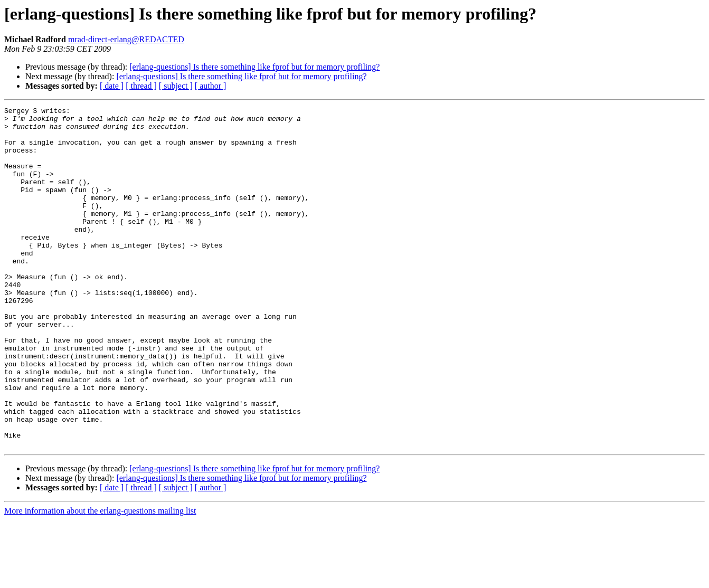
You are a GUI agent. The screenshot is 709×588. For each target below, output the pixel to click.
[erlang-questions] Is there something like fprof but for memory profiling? (254, 67)
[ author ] (211, 86)
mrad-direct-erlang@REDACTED (126, 39)
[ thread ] (141, 86)
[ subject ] (176, 86)
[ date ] (112, 86)
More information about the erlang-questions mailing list (100, 579)
